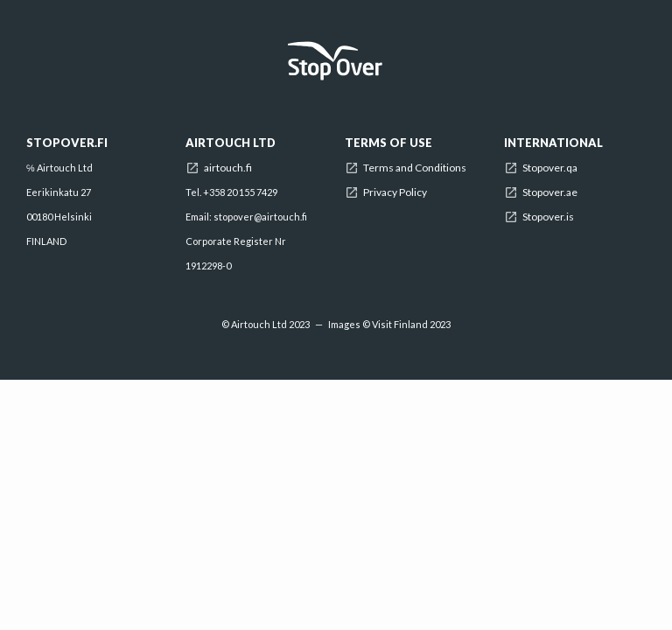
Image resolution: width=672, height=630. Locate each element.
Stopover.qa (550, 168)
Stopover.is (548, 217)
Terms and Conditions (415, 168)
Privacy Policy (395, 192)
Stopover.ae (550, 192)
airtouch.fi (228, 168)
